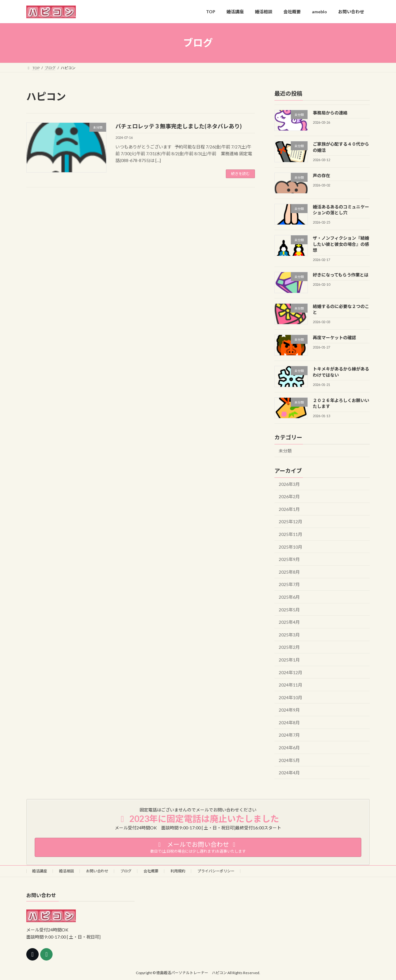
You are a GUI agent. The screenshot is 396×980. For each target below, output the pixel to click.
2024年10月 (291, 697)
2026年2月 (289, 496)
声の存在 (321, 175)
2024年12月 (291, 672)
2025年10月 (291, 547)
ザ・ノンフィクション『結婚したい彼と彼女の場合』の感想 (341, 244)
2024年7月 (289, 735)
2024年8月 (289, 722)
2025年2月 (289, 647)
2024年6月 (289, 748)
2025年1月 (289, 660)
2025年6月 (289, 597)
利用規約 (178, 871)
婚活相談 (67, 871)
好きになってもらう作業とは (341, 275)
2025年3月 (289, 634)
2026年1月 (289, 509)
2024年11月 (291, 685)
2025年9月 (289, 559)
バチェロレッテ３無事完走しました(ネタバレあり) (179, 126)
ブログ (126, 871)
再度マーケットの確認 (334, 338)
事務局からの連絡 (330, 113)
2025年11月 (291, 534)
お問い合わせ (97, 871)
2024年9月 (289, 710)
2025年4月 (289, 622)
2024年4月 (289, 773)
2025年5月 (289, 609)
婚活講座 (40, 871)
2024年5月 (289, 760)
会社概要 (151, 871)
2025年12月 (291, 522)
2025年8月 (289, 572)
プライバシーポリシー (216, 871)
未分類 (285, 450)
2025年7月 (289, 584)
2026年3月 (289, 484)
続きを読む (240, 174)
